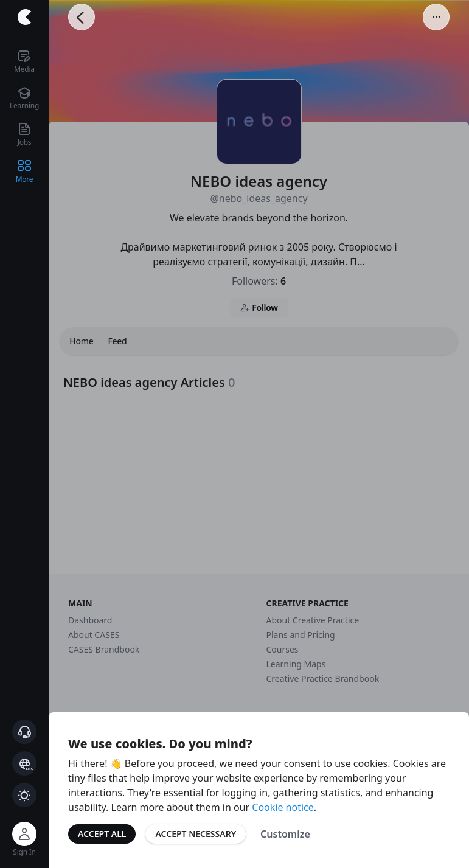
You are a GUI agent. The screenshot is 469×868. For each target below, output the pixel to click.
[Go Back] (82, 17)
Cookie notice (283, 807)
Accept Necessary (196, 834)
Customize (285, 834)
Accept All (102, 834)
